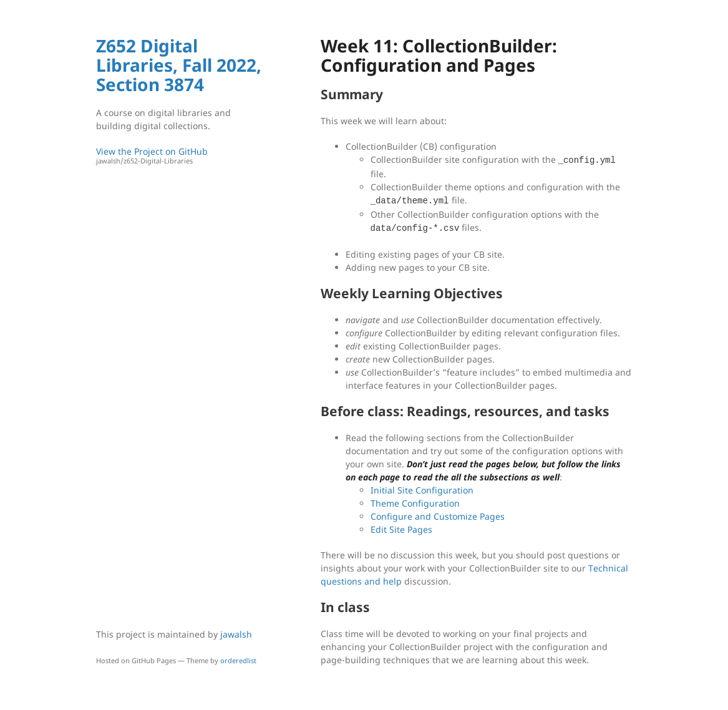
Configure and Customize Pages (438, 516)
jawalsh (236, 634)
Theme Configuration (415, 503)
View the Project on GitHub (180, 156)
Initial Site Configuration (422, 490)
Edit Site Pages (401, 529)
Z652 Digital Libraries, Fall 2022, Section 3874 (179, 65)
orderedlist (238, 660)
